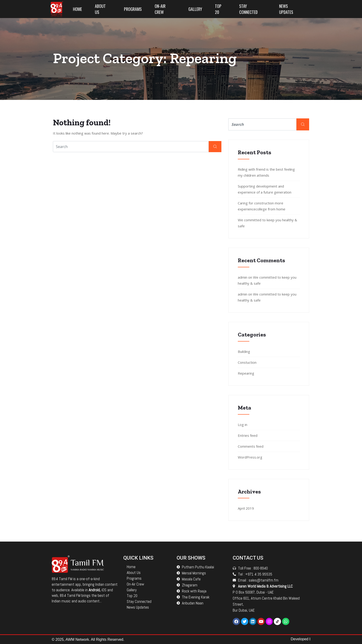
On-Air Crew (160, 9)
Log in (243, 425)
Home (77, 9)
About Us (100, 9)
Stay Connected (248, 9)
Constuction (247, 362)
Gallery (195, 9)
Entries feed (248, 435)
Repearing (246, 373)
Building (244, 351)
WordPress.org (250, 457)
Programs (133, 9)
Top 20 (218, 9)
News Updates (286, 9)
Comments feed (251, 446)
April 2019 (246, 508)
